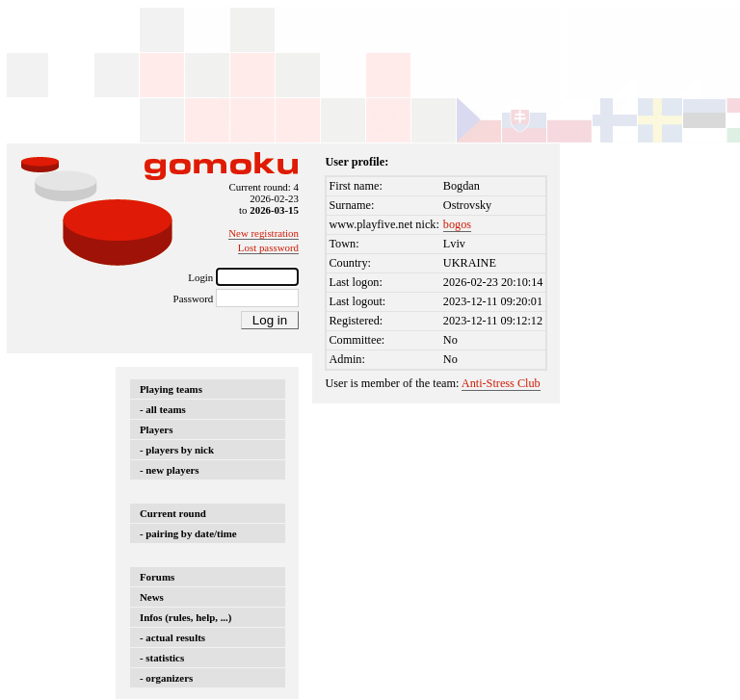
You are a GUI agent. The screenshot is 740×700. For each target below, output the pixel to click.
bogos (457, 224)
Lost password (268, 247)
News (152, 597)
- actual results (172, 637)
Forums (157, 577)
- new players (170, 470)
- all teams (163, 409)
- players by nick (177, 450)
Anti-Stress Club (501, 383)
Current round (173, 513)
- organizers (166, 678)
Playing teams (171, 389)
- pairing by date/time (188, 533)
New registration (264, 233)
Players (156, 429)
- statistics (162, 658)
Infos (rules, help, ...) (185, 617)
